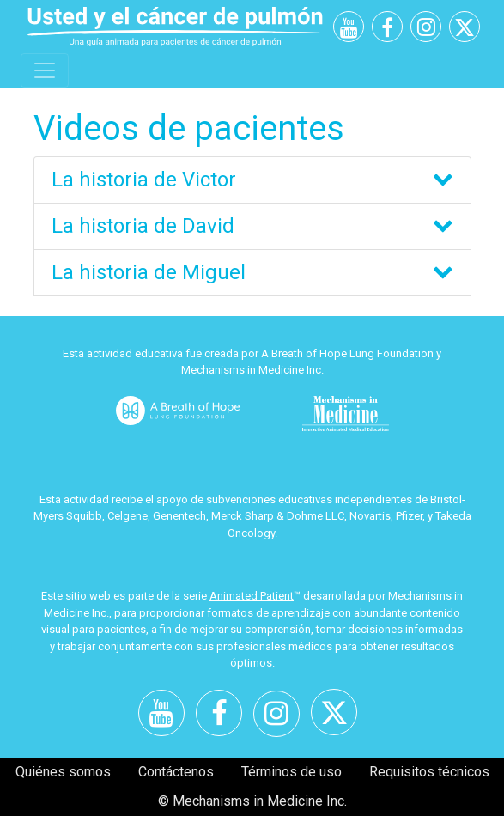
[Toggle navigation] (45, 70)
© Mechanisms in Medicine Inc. (252, 801)
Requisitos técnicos (429, 772)
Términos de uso (291, 772)
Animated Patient (252, 596)
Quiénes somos (63, 772)
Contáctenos (176, 772)
